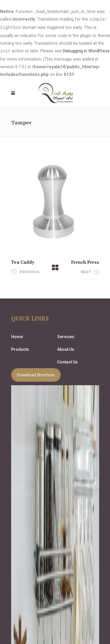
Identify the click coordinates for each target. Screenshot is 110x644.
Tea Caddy (23, 261)
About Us (66, 348)
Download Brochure (36, 374)
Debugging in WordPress (86, 51)
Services (66, 336)
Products (20, 348)
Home (17, 336)
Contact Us (67, 361)
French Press (85, 261)
